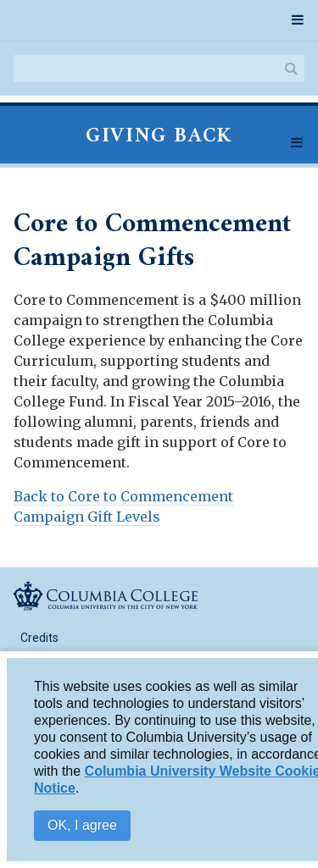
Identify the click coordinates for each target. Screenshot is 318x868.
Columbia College (106, 596)
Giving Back (159, 136)
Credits (39, 638)
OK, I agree (82, 829)
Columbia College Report (105, 18)
